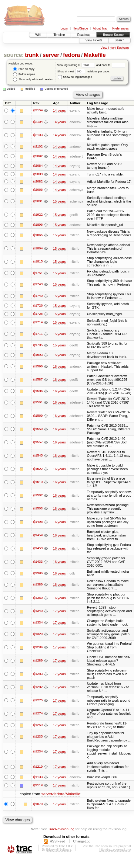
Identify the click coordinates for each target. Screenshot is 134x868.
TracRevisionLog (61, 830)
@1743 (38, 285)
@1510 (38, 482)
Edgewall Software (59, 850)
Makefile (95, 55)
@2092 (38, 156)
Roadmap (84, 35)
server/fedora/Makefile (61, 794)
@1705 (38, 345)
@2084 (38, 166)
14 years (59, 110)
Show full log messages (75, 77)
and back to (111, 65)
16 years (59, 367)
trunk (32, 55)
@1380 (38, 585)
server (51, 55)
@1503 (38, 509)
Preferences (121, 28)
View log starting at (77, 65)
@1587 (38, 380)
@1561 (38, 403)
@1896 (38, 225)
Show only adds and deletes (33, 80)
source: (14, 55)
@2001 (38, 201)
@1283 (38, 674)
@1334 (38, 623)
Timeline (59, 35)
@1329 (38, 634)
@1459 (38, 536)
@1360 (38, 598)
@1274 (38, 714)
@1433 (38, 562)
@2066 (38, 190)
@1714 (38, 323)
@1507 (38, 496)
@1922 (38, 215)
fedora (72, 55)
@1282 (38, 687)
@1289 (38, 661)
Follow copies (24, 74)
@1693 (38, 355)
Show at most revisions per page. (84, 71)
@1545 (38, 456)
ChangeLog (82, 842)
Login (64, 28)
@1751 (38, 273)
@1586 (38, 391)
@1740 (38, 296)
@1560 (38, 416)
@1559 (38, 429)
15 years (59, 201)
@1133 (38, 777)
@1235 (38, 737)
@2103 (38, 135)
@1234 (38, 752)
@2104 (38, 122)
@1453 (38, 549)
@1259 (38, 725)
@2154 (38, 110)
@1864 (38, 248)
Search (119, 40)
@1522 (38, 469)
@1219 (38, 767)
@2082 (38, 182)
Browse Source (113, 35)
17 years (59, 611)
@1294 (38, 648)
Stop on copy (24, 69)
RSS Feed (57, 842)
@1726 (38, 306)
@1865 (38, 235)
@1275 (38, 701)
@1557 (38, 443)
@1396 (38, 574)
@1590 (38, 367)
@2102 (38, 147)
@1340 (38, 611)
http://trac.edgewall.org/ (115, 850)
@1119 (38, 786)
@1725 (38, 314)
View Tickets (94, 40)
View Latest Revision (115, 48)
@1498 (38, 522)
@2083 (38, 174)
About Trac (100, 28)
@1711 (38, 334)
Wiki (38, 35)
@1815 (38, 262)
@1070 (38, 804)
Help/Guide (80, 28)
